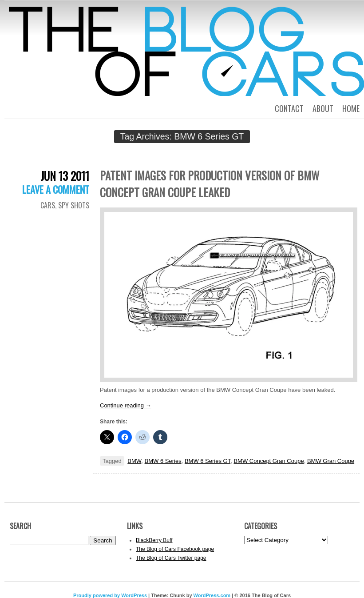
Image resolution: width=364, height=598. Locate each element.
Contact (289, 108)
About (323, 108)
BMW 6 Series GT (208, 461)
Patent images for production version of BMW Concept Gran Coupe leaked (210, 184)
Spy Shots (74, 205)
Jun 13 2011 (65, 176)
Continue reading (126, 405)
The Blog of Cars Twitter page (171, 558)
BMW (134, 461)
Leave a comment (56, 189)
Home (351, 108)
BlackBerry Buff (154, 540)
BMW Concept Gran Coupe (269, 461)
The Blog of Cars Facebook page (175, 549)
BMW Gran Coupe (331, 461)
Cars (48, 205)
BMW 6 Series (163, 461)
